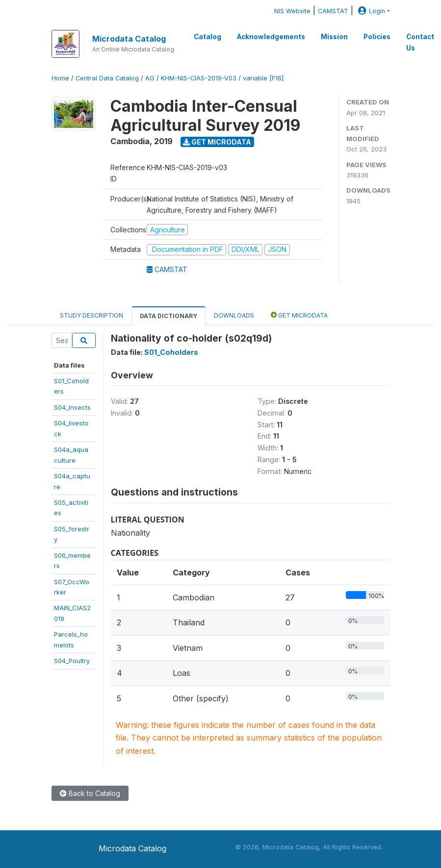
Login (370, 11)
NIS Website (292, 11)
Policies (377, 37)
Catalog (208, 37)
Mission (334, 37)
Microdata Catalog (129, 39)
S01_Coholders (171, 352)
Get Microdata (217, 142)
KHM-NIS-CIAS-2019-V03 (199, 78)
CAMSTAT (333, 11)
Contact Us (420, 42)
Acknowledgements (271, 37)
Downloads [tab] (234, 315)
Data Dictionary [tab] (169, 316)
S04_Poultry (72, 661)
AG (150, 78)
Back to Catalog (90, 793)
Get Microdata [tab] (299, 315)
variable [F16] (263, 78)
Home (60, 78)
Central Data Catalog (107, 78)
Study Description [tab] (91, 315)
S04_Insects (72, 407)
